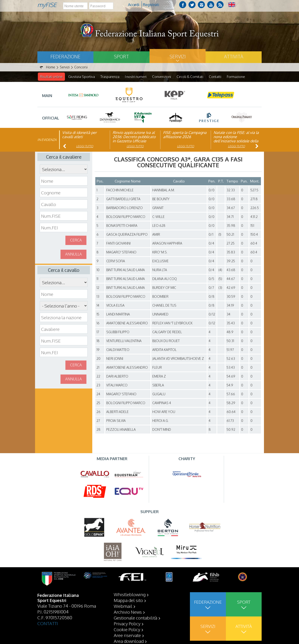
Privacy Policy (127, 623)
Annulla (73, 254)
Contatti (215, 77)
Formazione (236, 77)
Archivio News (128, 612)
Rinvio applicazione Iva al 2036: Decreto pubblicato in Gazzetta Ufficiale (134, 137)
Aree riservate (127, 635)
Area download (129, 641)
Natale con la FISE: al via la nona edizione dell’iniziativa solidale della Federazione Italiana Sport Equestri (236, 141)
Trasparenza (110, 77)
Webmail (123, 606)
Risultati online (51, 77)
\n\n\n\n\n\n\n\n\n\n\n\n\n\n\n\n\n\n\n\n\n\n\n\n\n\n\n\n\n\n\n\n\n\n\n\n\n (64, 306)
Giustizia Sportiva (82, 77)
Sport (121, 56)
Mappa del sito (128, 600)
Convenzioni (162, 77)
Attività (234, 56)
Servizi (178, 56)
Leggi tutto (85, 146)
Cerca (76, 240)
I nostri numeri (136, 77)
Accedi (134, 5)
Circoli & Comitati (190, 77)
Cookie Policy (127, 629)
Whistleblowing (130, 594)
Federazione (65, 56)
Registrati (151, 5)
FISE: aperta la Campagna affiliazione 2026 (185, 135)
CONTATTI (48, 623)
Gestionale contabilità (135, 618)
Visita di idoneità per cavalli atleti (79, 135)
